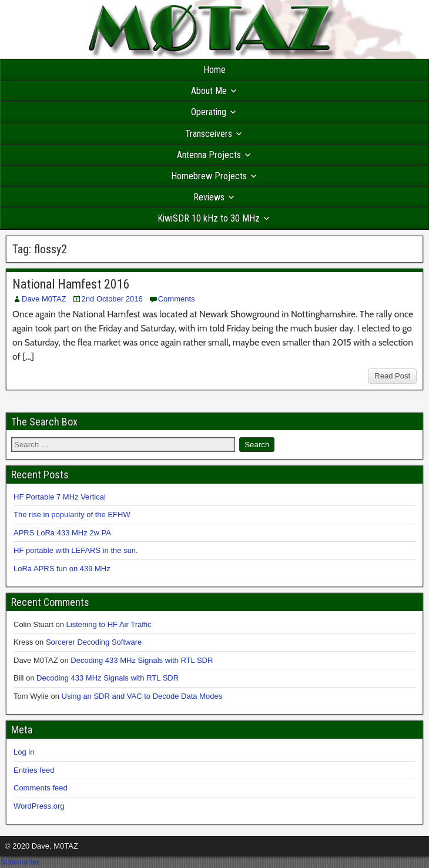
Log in (24, 752)
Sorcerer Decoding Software (94, 642)
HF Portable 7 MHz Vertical (60, 497)
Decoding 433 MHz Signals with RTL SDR (142, 660)
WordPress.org (39, 806)
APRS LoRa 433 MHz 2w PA (62, 533)
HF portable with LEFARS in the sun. (76, 550)
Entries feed (34, 770)
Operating (209, 112)
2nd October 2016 (112, 299)
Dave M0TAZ (44, 299)
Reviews (209, 197)
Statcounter (20, 862)
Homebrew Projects (209, 176)
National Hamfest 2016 (71, 284)
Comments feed (41, 788)
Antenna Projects (209, 155)
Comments (177, 299)
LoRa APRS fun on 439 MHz (62, 569)
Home (214, 70)
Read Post (392, 376)
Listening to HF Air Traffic (109, 624)
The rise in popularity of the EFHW (72, 515)
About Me (209, 91)
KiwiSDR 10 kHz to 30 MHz (209, 218)
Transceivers (209, 134)
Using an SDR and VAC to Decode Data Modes (142, 696)
